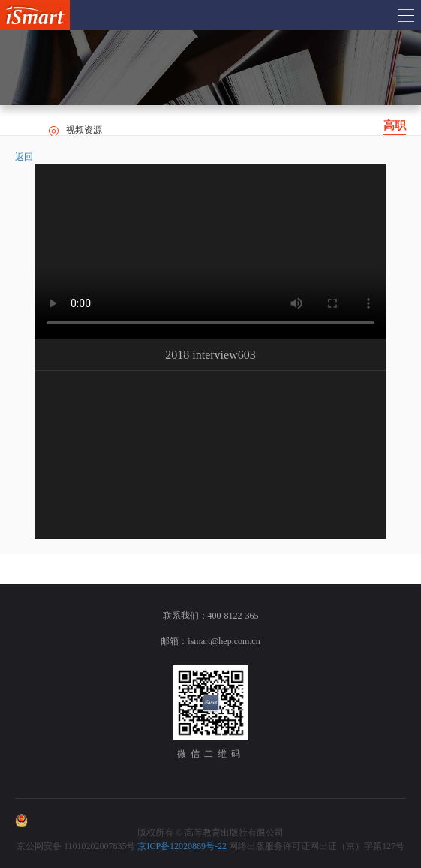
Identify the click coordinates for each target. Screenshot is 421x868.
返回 (24, 157)
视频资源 (84, 130)
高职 (395, 125)
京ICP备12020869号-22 (182, 846)
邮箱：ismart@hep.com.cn (210, 641)
